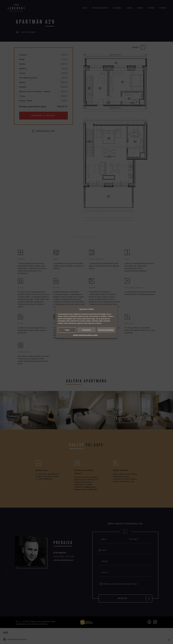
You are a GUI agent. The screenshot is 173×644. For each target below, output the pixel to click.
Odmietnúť (87, 330)
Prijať (67, 330)
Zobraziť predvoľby (106, 330)
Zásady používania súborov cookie (85, 335)
